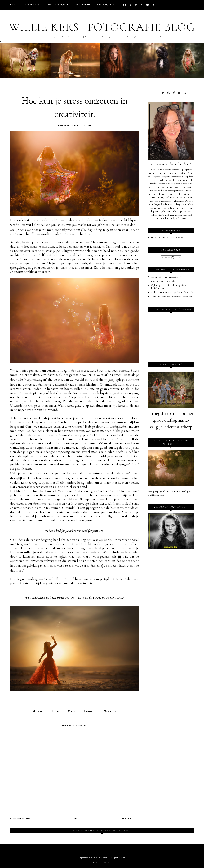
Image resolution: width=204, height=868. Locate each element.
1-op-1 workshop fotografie (163, 281)
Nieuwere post (21, 818)
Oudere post (129, 818)
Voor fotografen (57, 5)
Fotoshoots (31, 5)
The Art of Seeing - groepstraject (166, 277)
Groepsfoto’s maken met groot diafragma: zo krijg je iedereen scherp (171, 420)
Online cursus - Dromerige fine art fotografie (172, 292)
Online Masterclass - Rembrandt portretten (172, 297)
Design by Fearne (101, 862)
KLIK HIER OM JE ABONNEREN (166, 238)
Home (13, 5)
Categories (104, 5)
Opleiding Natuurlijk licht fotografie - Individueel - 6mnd (168, 287)
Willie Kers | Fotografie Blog (102, 27)
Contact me (83, 5)
